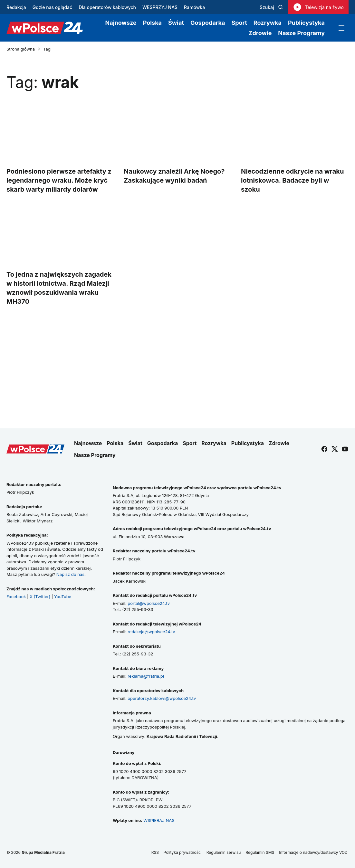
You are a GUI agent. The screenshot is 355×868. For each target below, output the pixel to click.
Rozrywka (268, 23)
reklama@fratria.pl (146, 676)
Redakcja (16, 7)
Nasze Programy (301, 33)
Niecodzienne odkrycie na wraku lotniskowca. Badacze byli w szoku (292, 180)
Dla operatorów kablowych (107, 7)
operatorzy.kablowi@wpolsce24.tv (162, 698)
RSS (155, 852)
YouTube (63, 596)
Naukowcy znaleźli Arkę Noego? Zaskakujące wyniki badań (174, 176)
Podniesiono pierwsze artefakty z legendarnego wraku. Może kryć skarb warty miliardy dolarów (59, 180)
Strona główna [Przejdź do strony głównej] (21, 49)
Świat (176, 23)
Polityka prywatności (183, 852)
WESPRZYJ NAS (160, 7)
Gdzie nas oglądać (52, 7)
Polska (152, 23)
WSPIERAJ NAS (159, 820)
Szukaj (271, 7)
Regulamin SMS (260, 852)
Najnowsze (121, 23)
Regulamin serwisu (224, 852)
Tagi (47, 49)
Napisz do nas (70, 574)
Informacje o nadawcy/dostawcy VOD (314, 852)
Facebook (16, 596)
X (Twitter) (40, 596)
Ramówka (194, 7)
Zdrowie (260, 33)
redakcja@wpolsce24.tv (151, 632)
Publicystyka (306, 23)
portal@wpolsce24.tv (149, 603)
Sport (239, 23)
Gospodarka (208, 23)
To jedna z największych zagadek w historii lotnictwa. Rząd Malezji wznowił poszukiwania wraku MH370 (59, 288)
